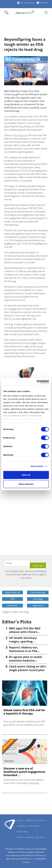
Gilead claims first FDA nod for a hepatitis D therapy (24, 712)
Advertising (31, 820)
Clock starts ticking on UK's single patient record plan (28, 668)
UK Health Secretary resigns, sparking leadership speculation (25, 641)
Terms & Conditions (25, 837)
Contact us (41, 820)
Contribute (21, 826)
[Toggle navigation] (7, 12)
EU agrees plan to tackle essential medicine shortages (26, 661)
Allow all (26, 475)
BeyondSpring (21, 135)
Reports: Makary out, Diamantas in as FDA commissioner (24, 651)
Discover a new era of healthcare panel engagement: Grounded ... (25, 772)
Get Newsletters (28, 3)
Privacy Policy (22, 832)
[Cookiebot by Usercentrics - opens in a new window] (37, 382)
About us (21, 820)
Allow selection (26, 484)
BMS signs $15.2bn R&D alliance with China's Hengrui (25, 632)
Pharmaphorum (10, 824)
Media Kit (44, 3)
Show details (37, 466)
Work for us (40, 837)
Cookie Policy (33, 826)
